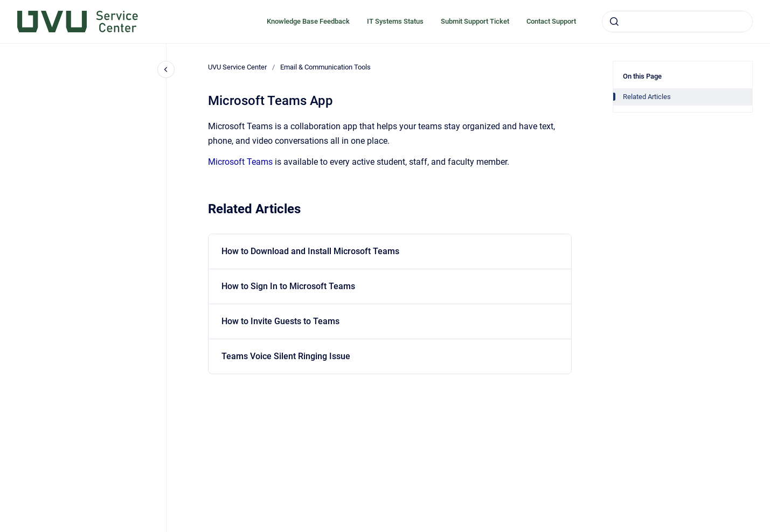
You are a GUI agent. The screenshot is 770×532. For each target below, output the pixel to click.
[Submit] (614, 22)
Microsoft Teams (240, 162)
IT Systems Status (395, 21)
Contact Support (551, 21)
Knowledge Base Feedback (308, 21)
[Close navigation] (166, 69)
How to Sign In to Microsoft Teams (288, 286)
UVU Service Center (237, 67)
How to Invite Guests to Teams (280, 321)
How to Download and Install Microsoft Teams (310, 251)
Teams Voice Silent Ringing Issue (286, 356)
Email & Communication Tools (325, 67)
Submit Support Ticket (475, 21)
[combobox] (677, 22)
